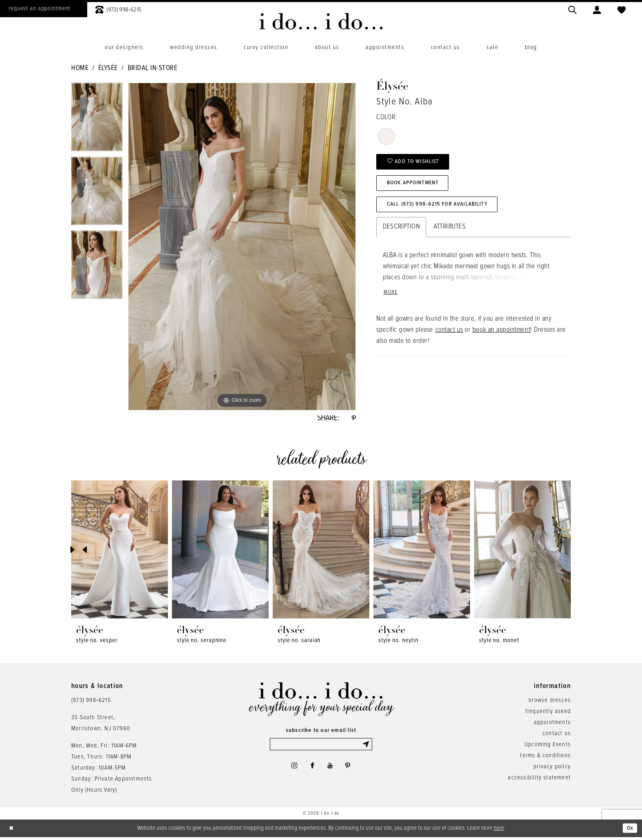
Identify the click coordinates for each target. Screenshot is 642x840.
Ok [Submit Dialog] (629, 831)
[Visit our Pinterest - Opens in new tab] (351, 770)
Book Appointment (417, 187)
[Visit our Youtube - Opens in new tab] (331, 770)
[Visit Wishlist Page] (622, 9)
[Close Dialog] (12, 831)
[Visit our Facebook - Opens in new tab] (311, 770)
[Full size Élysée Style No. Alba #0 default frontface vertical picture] (242, 247)
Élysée (108, 68)
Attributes (450, 234)
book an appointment (501, 339)
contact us (449, 339)
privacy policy (552, 769)
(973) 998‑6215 (91, 702)
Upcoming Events (548, 747)
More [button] (391, 301)
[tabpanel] (97, 120)
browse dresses (550, 702)
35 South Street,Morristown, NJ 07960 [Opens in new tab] (101, 725)
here (499, 830)
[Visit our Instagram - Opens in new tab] (291, 770)
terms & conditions (545, 758)
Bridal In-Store (153, 68)
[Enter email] (321, 747)
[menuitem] (118, 9)
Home (80, 68)
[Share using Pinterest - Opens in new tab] (353, 419)
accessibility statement (539, 780)
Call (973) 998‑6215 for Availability (444, 211)
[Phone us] (118, 9)
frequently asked (548, 713)
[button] (597, 9)
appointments (552, 725)
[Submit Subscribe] (366, 747)
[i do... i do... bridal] (321, 21)
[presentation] (120, 552)
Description (401, 234)
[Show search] (572, 9)
